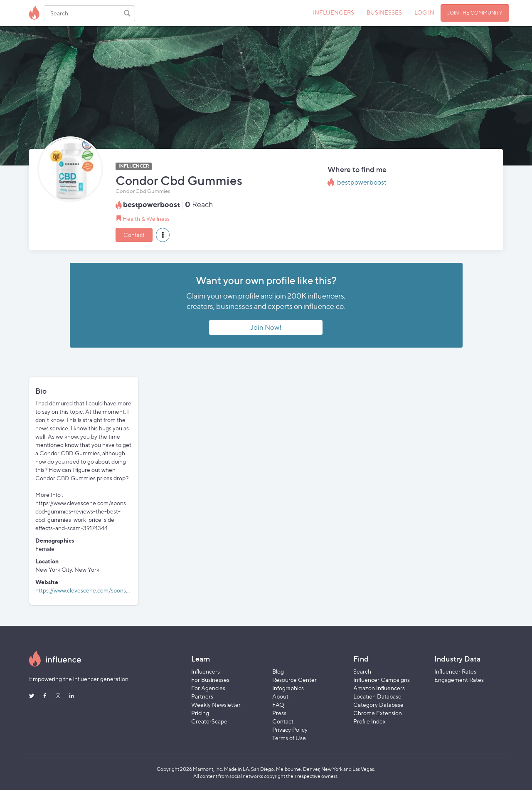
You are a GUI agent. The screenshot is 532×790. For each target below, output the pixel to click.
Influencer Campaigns (382, 680)
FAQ (278, 705)
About (280, 696)
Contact (134, 235)
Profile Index (369, 721)
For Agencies (208, 688)
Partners (202, 696)
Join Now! (266, 327)
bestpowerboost (362, 182)
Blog (278, 671)
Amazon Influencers (379, 688)
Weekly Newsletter (216, 705)
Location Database (377, 696)
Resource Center (294, 680)
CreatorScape (209, 721)
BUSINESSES (384, 12)
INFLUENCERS (334, 12)
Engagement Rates (459, 680)
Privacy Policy (290, 730)
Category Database (378, 705)
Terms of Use (289, 738)
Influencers (206, 671)
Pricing (200, 713)
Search (362, 671)
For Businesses (210, 680)
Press (279, 713)
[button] (163, 235)
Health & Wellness (146, 218)
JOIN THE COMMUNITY (475, 13)
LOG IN (424, 12)
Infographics (288, 688)
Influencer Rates (455, 671)
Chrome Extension (378, 713)
